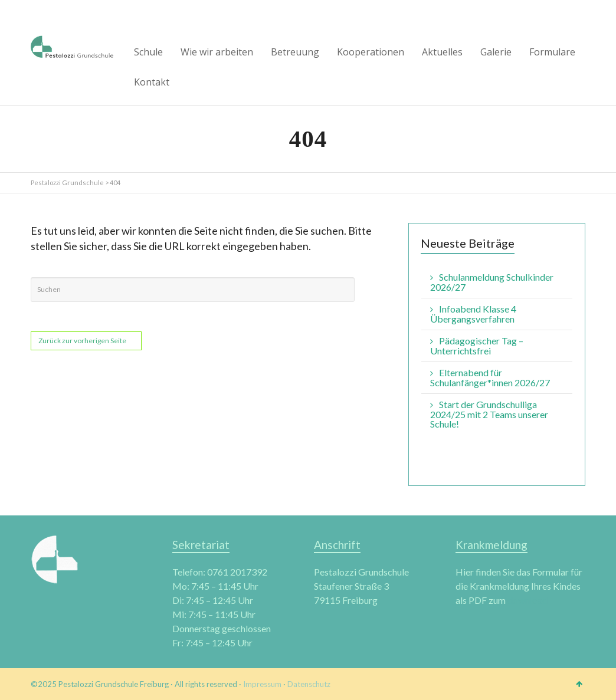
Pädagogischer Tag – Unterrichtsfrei (477, 346)
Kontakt (152, 82)
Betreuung (295, 52)
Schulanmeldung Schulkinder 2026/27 (492, 282)
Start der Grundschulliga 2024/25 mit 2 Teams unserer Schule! (489, 414)
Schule (148, 52)
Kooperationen (371, 52)
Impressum (262, 684)
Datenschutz (309, 684)
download (527, 600)
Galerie (496, 52)
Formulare (552, 52)
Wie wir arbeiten (217, 52)
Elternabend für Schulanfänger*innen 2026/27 (490, 377)
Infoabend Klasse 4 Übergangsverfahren (473, 314)
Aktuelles (442, 52)
